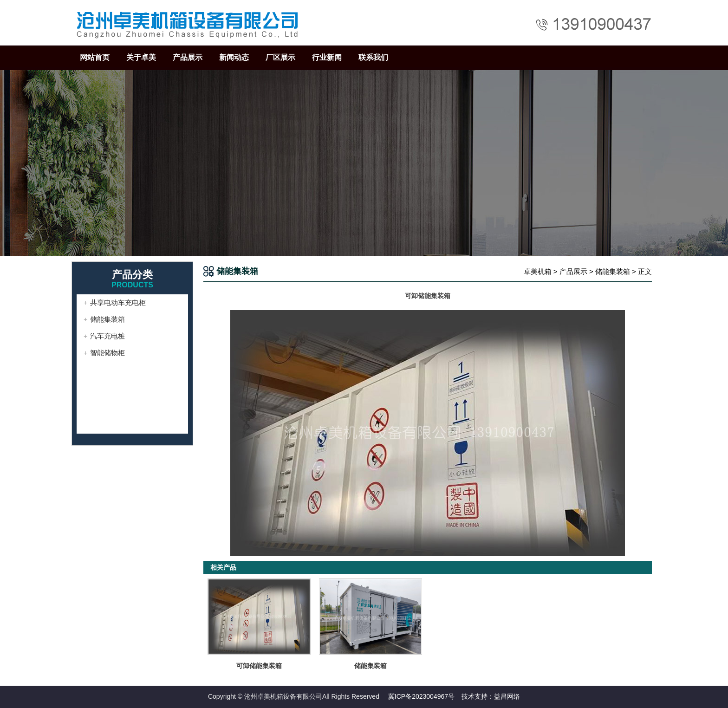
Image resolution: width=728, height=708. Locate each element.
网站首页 (95, 57)
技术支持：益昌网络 (491, 696)
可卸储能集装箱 (259, 666)
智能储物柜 (107, 353)
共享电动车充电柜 (118, 302)
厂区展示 (280, 57)
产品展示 (188, 57)
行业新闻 (327, 57)
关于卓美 (141, 57)
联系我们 (373, 57)
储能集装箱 (613, 271)
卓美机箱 (538, 271)
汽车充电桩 (107, 336)
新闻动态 (234, 57)
